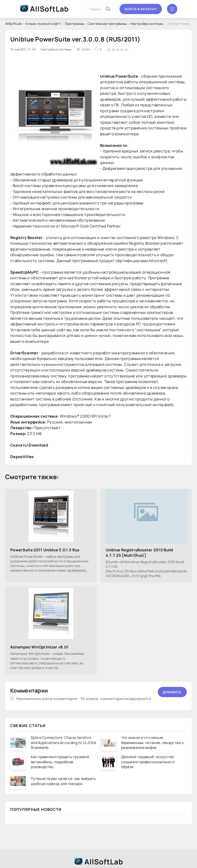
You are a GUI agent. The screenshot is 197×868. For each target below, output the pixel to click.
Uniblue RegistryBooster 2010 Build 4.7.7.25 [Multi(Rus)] (139, 553)
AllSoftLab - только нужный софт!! (33, 24)
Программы (75, 24)
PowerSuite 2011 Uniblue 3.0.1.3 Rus (45, 550)
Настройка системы (147, 24)
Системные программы (107, 24)
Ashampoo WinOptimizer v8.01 (39, 647)
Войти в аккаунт (141, 9)
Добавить (172, 692)
